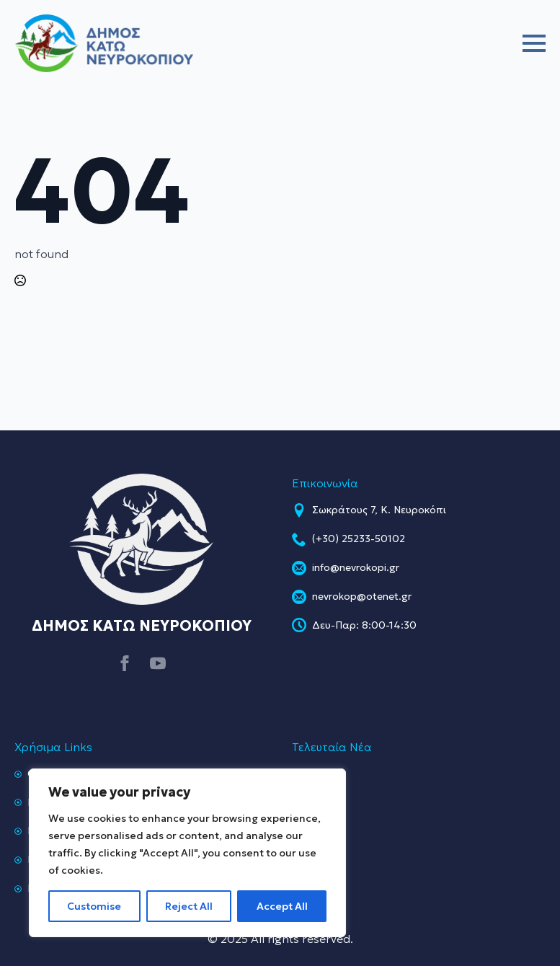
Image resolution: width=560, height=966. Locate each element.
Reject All (189, 906)
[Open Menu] (534, 43)
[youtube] (158, 663)
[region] (187, 853)
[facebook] (125, 663)
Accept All (282, 906)
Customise (94, 906)
